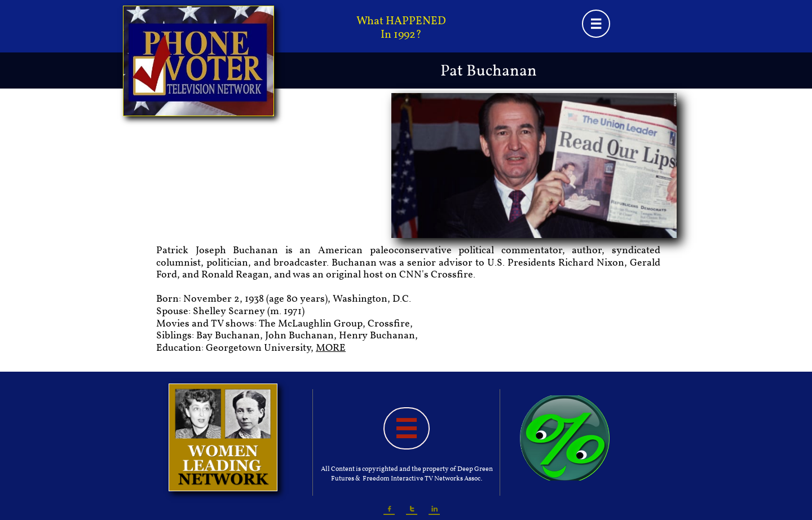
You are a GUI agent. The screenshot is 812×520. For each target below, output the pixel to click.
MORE (331, 348)
